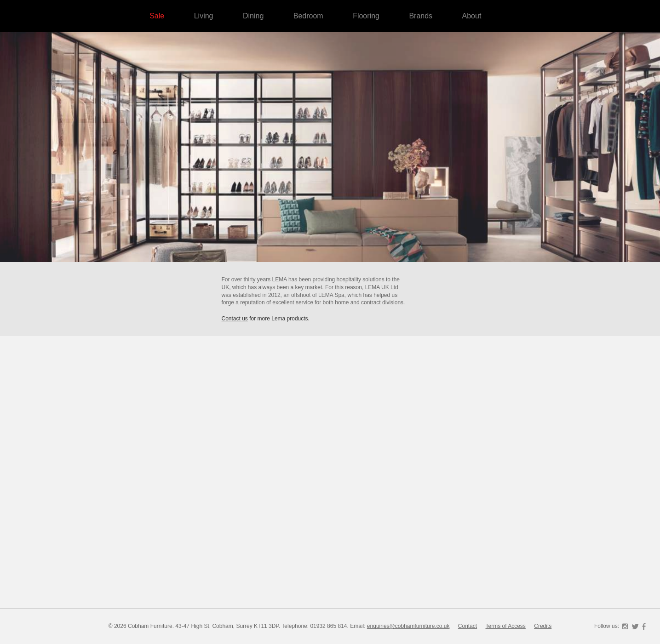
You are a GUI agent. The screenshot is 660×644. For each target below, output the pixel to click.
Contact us (235, 319)
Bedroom (308, 16)
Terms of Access (506, 626)
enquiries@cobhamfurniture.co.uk (408, 626)
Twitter (635, 627)
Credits (543, 626)
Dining (253, 16)
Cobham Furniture (600, 92)
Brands (421, 16)
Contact (468, 626)
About (472, 16)
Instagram (625, 627)
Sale (157, 16)
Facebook (644, 627)
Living (204, 16)
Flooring (366, 16)
